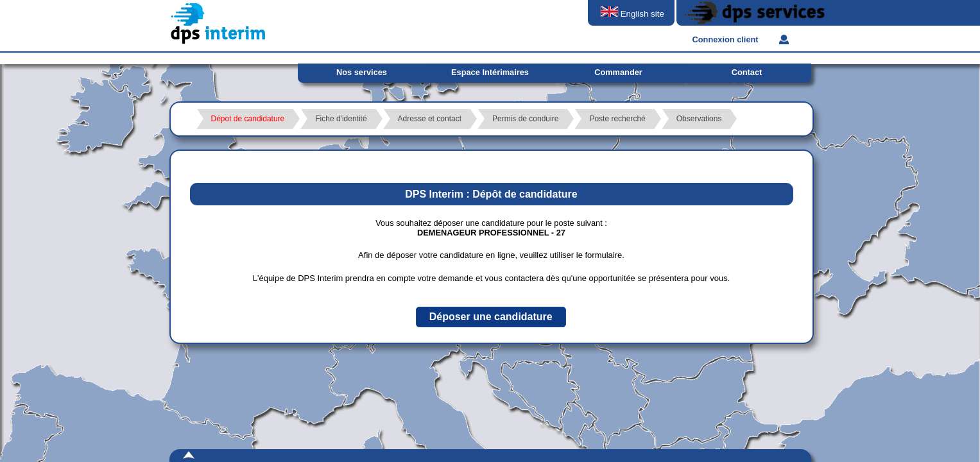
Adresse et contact (430, 119)
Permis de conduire (525, 119)
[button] (491, 317)
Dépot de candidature (248, 119)
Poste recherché (617, 119)
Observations (699, 119)
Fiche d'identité (341, 119)
